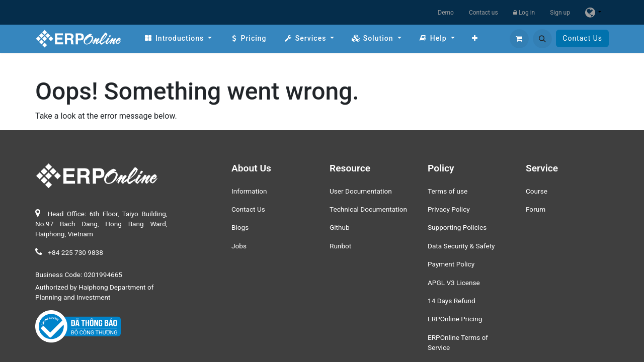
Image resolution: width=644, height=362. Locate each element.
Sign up (560, 13)
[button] (542, 39)
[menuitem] (178, 38)
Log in (524, 13)
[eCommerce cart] (519, 39)
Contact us (484, 13)
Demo (446, 13)
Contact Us (582, 38)
